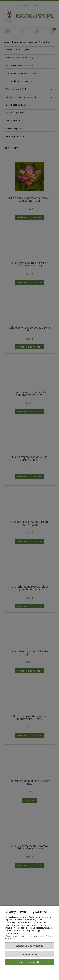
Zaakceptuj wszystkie (29, 962)
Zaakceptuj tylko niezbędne (29, 946)
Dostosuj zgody (29, 954)
